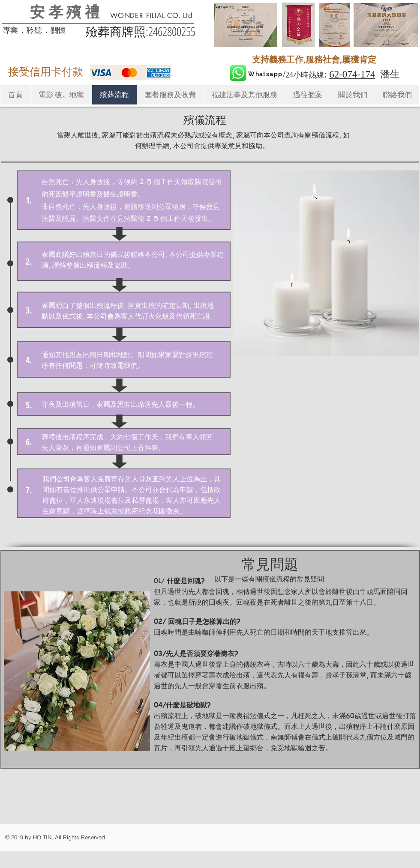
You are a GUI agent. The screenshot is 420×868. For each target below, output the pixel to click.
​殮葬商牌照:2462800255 (141, 31)
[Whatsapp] (265, 74)
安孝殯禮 (66, 11)
